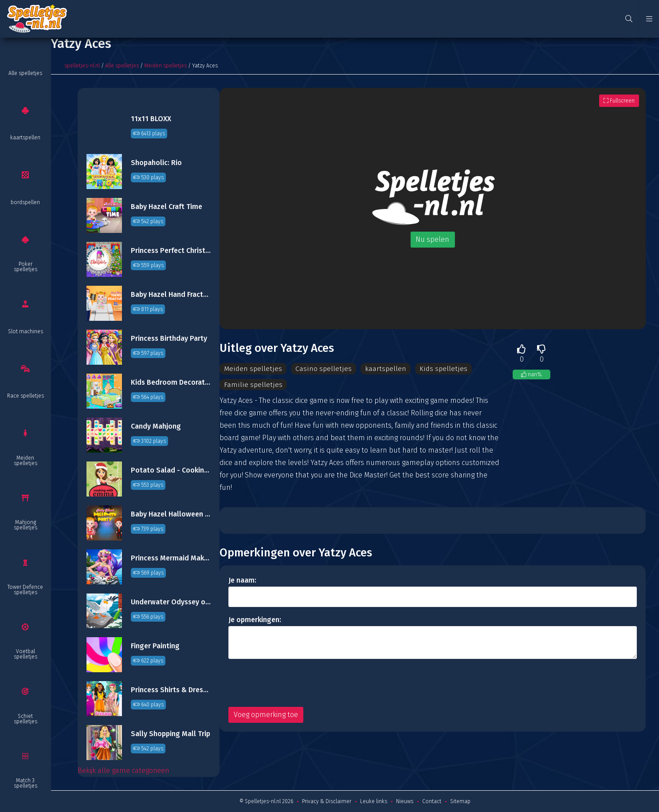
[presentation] (296, 683)
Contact (432, 801)
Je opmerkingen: (255, 620)
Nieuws (405, 801)
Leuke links (374, 801)
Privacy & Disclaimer (327, 801)
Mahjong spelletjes (25, 525)
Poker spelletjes (25, 267)
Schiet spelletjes (25, 719)
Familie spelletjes (252, 384)
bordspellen (25, 202)
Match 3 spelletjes (25, 783)
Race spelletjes (25, 396)
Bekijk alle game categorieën (124, 771)
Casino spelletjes (322, 369)
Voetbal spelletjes (25, 654)
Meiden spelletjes (25, 461)
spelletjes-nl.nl (82, 66)
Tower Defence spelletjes (25, 590)
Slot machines (25, 331)
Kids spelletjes (441, 369)
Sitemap (460, 801)
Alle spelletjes (25, 73)
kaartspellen (25, 138)
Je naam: (242, 581)
